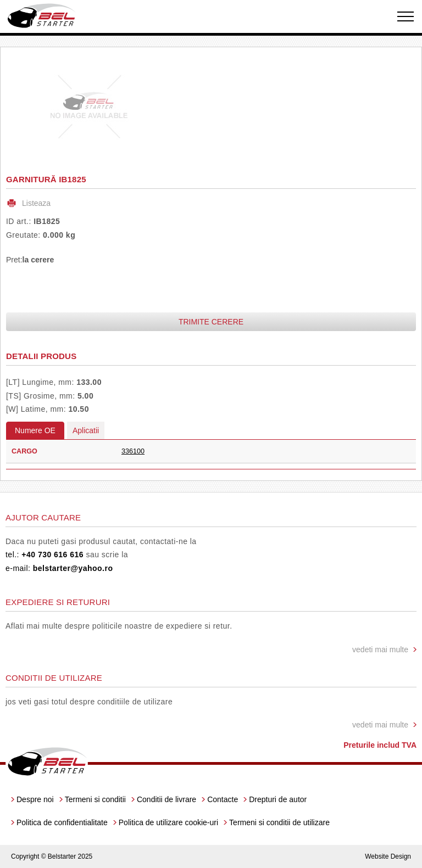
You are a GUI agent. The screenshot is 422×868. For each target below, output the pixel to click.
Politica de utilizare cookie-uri (168, 822)
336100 (133, 451)
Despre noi (35, 799)
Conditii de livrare (166, 799)
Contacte (223, 799)
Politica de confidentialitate (62, 822)
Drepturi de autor (278, 799)
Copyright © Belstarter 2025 (52, 856)
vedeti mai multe (380, 649)
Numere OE (35, 430)
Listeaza (36, 203)
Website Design (388, 856)
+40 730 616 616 (52, 555)
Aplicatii (86, 430)
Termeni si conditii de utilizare (279, 822)
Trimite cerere (211, 322)
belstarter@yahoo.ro (73, 568)
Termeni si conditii (95, 799)
